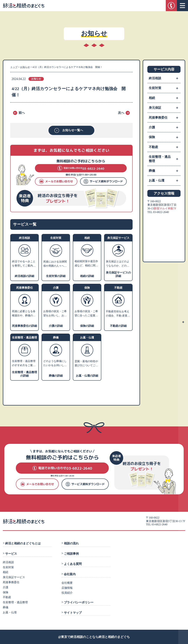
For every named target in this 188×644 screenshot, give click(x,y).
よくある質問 (73, 564)
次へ (121, 113)
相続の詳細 (87, 276)
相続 (165, 98)
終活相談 (165, 78)
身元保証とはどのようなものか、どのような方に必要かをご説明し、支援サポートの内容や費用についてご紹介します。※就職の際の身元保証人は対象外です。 (118, 264)
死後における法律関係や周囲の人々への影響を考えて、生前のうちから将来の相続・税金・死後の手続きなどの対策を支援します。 (55, 264)
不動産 (165, 147)
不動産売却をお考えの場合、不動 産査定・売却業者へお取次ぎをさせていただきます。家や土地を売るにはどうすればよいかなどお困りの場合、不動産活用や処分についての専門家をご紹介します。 (118, 314)
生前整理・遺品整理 (165, 159)
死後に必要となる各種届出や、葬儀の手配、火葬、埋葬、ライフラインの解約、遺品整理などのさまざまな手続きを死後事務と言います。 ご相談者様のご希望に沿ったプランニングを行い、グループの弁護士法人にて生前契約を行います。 (24, 314)
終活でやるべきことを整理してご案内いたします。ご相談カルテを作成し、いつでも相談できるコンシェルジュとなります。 (24, 264)
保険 (165, 137)
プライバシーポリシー (79, 602)
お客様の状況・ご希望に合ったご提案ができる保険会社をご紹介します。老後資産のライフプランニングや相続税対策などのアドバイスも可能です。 (86, 314)
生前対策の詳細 (56, 276)
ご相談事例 (71, 554)
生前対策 (165, 88)
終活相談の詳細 (24, 276)
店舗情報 (67, 588)
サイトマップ (73, 613)
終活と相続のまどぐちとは (23, 543)
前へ (22, 113)
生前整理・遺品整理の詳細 (24, 374)
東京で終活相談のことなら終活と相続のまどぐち (95, 637)
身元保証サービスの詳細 (118, 274)
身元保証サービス (14, 577)
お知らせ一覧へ (73, 130)
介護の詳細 (56, 326)
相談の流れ (71, 543)
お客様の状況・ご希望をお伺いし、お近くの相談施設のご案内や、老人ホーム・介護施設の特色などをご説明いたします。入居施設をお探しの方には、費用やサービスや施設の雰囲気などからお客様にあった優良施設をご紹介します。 (55, 314)
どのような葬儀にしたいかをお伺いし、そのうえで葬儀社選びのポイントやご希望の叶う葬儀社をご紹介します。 (55, 364)
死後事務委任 (165, 118)
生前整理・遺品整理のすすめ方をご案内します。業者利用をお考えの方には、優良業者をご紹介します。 (24, 364)
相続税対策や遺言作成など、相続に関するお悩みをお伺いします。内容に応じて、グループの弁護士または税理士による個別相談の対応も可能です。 (86, 264)
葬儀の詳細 (56, 376)
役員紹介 (67, 593)
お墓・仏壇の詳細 (87, 376)
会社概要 (67, 583)
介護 (165, 127)
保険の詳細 (87, 326)
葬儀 (165, 171)
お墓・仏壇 (165, 180)
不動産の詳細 (118, 326)
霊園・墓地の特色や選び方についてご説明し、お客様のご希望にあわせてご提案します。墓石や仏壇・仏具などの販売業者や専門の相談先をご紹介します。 (86, 364)
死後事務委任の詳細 (24, 326)
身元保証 (165, 108)
